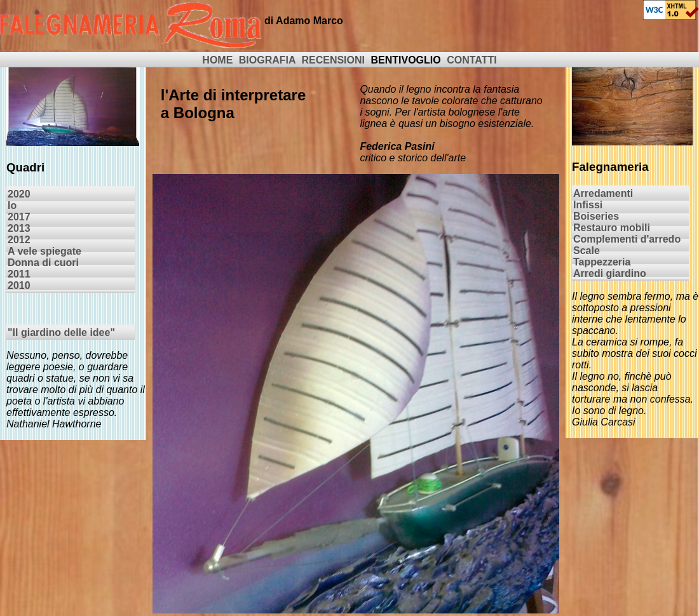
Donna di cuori (43, 263)
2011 (19, 274)
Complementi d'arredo (627, 239)
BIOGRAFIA (267, 60)
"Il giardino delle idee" (61, 332)
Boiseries (596, 216)
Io (12, 205)
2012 (19, 240)
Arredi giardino (610, 273)
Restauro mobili (612, 228)
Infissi (588, 205)
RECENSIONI (333, 60)
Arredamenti (603, 193)
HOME (217, 60)
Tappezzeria (602, 262)
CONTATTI (472, 60)
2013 (19, 228)
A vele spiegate (44, 251)
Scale (587, 251)
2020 (19, 194)
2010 (19, 285)
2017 (19, 217)
